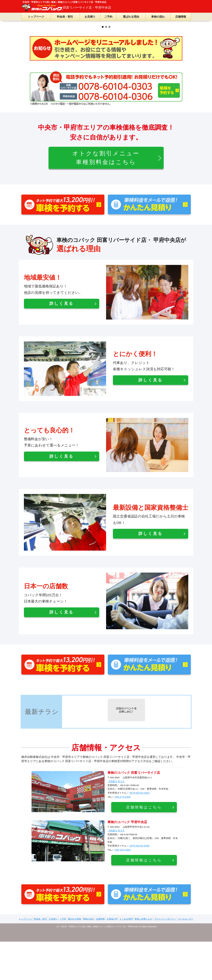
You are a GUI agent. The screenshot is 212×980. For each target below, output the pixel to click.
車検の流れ (158, 17)
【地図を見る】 (116, 864)
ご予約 (108, 17)
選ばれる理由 (131, 17)
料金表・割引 (65, 17)
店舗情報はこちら (144, 890)
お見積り (90, 17)
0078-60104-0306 (139, 928)
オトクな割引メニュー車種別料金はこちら (106, 240)
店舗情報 (181, 17)
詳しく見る (62, 386)
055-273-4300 (122, 879)
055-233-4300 (122, 932)
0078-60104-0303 (139, 875)
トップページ (36, 17)
